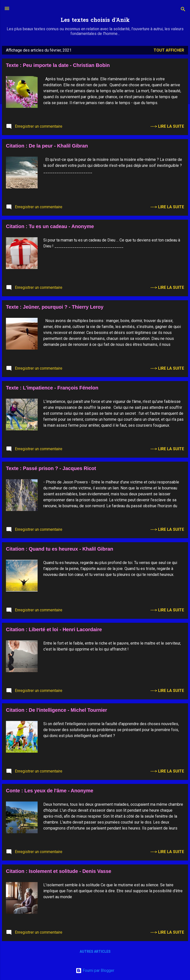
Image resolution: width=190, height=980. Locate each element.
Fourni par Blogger (95, 970)
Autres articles (95, 951)
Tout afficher (169, 50)
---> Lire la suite (167, 126)
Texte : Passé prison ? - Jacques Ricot (51, 468)
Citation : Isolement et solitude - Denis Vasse (59, 871)
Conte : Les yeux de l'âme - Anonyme (50, 791)
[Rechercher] (183, 10)
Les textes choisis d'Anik (95, 20)
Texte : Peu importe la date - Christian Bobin (58, 65)
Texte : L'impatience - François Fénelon (52, 388)
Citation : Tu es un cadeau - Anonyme (50, 226)
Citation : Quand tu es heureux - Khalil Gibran (59, 549)
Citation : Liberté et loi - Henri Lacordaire (54, 629)
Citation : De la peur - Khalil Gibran (47, 146)
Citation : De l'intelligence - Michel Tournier (57, 710)
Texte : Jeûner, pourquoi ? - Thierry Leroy (55, 307)
